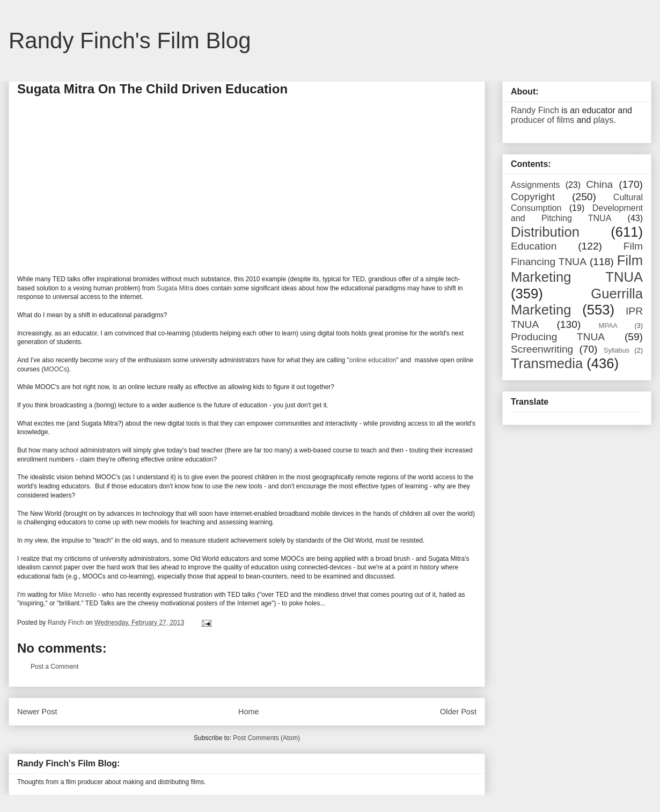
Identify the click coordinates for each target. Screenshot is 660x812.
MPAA (608, 325)
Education (534, 246)
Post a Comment (54, 667)
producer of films (542, 120)
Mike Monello (78, 595)
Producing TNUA (558, 337)
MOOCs (55, 369)
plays (603, 120)
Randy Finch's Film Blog (130, 41)
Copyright (533, 197)
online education (373, 360)
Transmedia (547, 363)
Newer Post (37, 712)
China (599, 184)
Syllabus (617, 350)
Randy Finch (535, 110)
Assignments (536, 185)
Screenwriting (542, 349)
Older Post (458, 712)
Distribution (545, 232)
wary (111, 360)
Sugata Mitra (175, 288)
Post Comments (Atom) (266, 738)
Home (248, 712)
